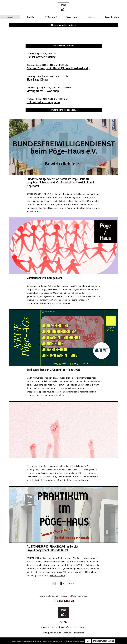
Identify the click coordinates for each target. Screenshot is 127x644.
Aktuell (10, 17)
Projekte (31, 17)
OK (88, 641)
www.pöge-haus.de (52, 633)
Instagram (79, 633)
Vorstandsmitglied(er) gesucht (44, 278)
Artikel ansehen (34, 211)
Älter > (70, 583)
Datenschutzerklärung (104, 641)
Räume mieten (72, 17)
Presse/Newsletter (112, 17)
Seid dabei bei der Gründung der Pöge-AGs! (53, 370)
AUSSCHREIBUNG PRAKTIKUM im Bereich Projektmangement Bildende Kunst (53, 548)
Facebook (68, 633)
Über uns (51, 17)
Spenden (92, 17)
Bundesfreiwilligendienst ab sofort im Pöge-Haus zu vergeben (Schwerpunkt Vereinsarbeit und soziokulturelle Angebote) (61, 183)
